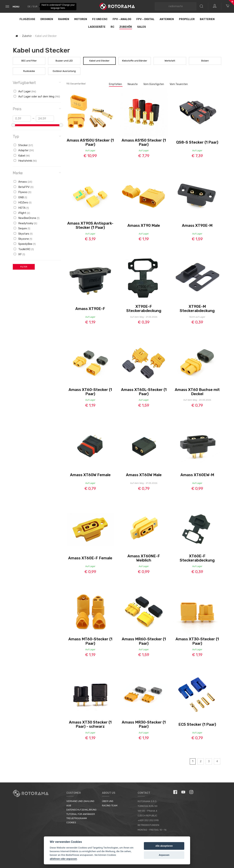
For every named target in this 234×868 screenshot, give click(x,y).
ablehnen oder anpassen (63, 859)
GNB (20, 197)
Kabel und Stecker (99, 61)
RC (112, 27)
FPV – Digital (145, 19)
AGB (69, 806)
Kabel (22, 156)
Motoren (81, 19)
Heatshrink (25, 161)
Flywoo (22, 192)
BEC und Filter (29, 61)
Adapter (24, 150)
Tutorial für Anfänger (81, 814)
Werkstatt (170, 61)
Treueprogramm (77, 818)
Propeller (187, 19)
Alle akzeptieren (164, 846)
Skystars (23, 234)
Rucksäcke (29, 71)
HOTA (21, 208)
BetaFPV (24, 187)
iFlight (22, 213)
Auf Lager (25, 91)
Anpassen (164, 855)
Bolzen (205, 61)
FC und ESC (100, 19)
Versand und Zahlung (80, 801)
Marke (37, 173)
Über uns (108, 801)
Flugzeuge (27, 19)
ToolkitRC (24, 249)
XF (19, 254)
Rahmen (64, 19)
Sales (141, 27)
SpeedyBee (25, 244)
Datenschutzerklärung (81, 810)
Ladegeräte (97, 27)
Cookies (71, 822)
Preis (37, 109)
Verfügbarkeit (37, 82)
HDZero (23, 202)
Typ (37, 136)
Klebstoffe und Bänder (135, 61)
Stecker (23, 145)
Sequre (22, 228)
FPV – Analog (122, 19)
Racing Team (110, 806)
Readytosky (25, 223)
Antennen (167, 19)
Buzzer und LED (64, 61)
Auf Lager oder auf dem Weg (37, 97)
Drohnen (47, 19)
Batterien (207, 19)
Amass (23, 182)
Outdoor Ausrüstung (64, 71)
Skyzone (23, 239)
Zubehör (126, 27)
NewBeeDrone (27, 218)
